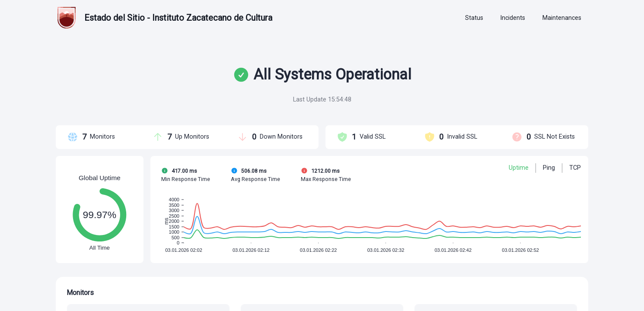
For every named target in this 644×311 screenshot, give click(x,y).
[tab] (474, 18)
